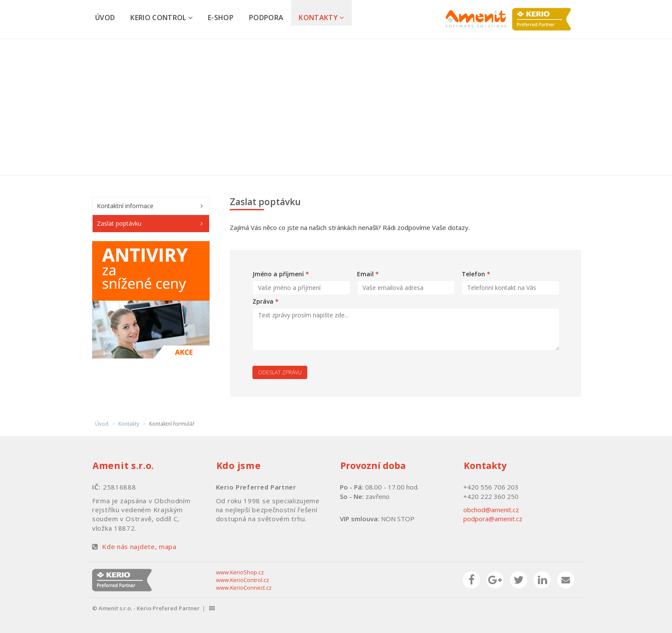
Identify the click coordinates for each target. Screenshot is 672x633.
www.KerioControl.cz (243, 580)
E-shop (221, 18)
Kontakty (321, 18)
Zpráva (265, 301)
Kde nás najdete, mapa (139, 546)
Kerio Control (161, 18)
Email (368, 274)
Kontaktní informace (125, 206)
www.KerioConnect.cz (244, 588)
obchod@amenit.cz (491, 510)
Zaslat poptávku (119, 223)
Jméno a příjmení (281, 274)
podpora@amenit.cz (493, 519)
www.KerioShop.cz (240, 572)
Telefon (476, 274)
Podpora (266, 18)
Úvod (105, 18)
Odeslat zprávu (280, 372)
